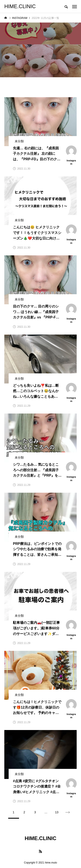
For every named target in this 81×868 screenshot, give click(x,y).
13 (57, 812)
